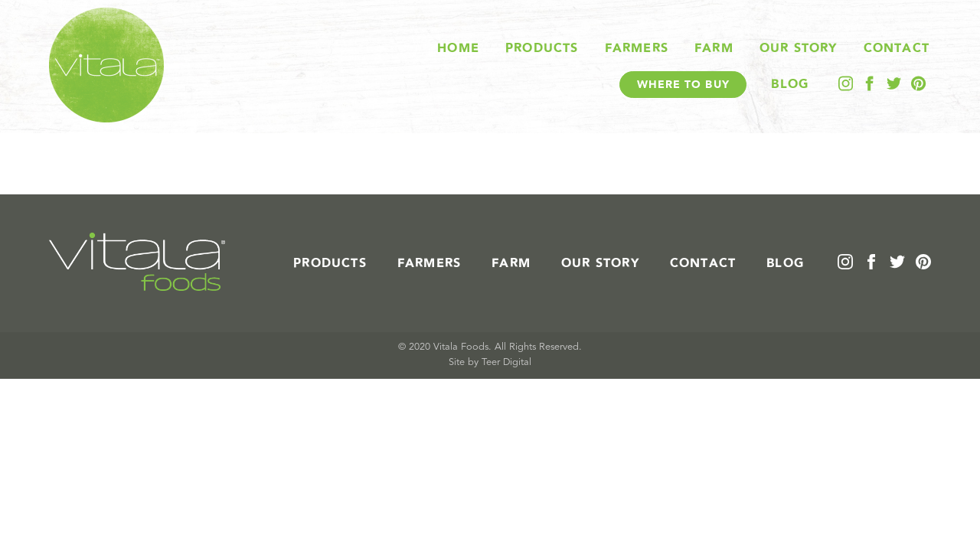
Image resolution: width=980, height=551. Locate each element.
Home (458, 48)
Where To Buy (683, 85)
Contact (897, 48)
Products (542, 48)
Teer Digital (506, 362)
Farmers (637, 48)
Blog (790, 84)
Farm (714, 48)
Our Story (799, 48)
